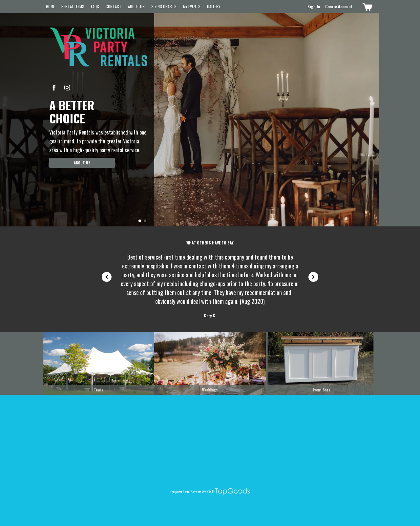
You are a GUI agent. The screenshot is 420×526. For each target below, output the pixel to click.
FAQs (95, 6)
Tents (99, 390)
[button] (140, 221)
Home (50, 6)
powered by (208, 491)
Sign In (314, 6)
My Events (192, 6)
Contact (114, 6)
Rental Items (73, 6)
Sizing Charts (164, 6)
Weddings (210, 390)
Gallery (214, 6)
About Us (136, 6)
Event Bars (322, 390)
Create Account (339, 6)
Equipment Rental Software (186, 492)
